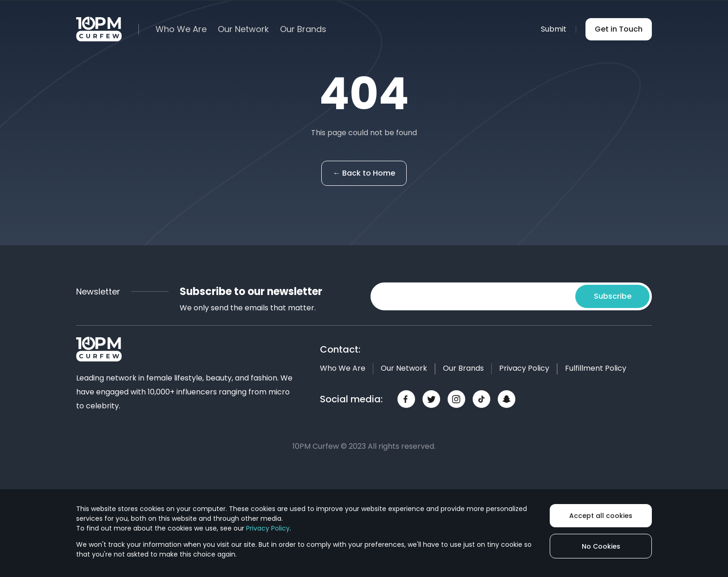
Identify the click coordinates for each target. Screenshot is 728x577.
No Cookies (601, 546)
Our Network (243, 29)
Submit (554, 29)
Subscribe (613, 296)
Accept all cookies (601, 516)
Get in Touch (619, 29)
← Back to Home (364, 173)
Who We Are (181, 29)
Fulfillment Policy (596, 368)
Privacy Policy (524, 368)
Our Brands (303, 29)
